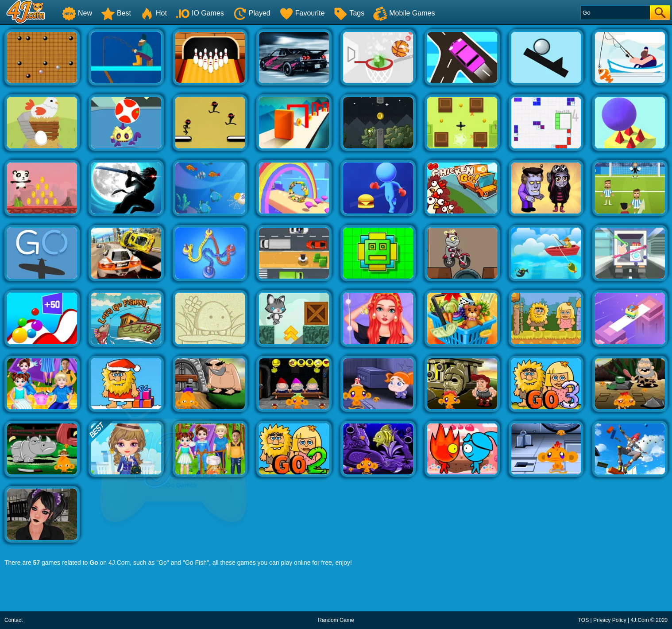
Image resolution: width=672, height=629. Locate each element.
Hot (153, 13)
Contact (14, 620)
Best (116, 13)
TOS (583, 620)
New (77, 13)
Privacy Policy (610, 620)
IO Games (200, 13)
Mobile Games (404, 13)
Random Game (336, 620)
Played (252, 13)
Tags (349, 13)
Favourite (302, 13)
